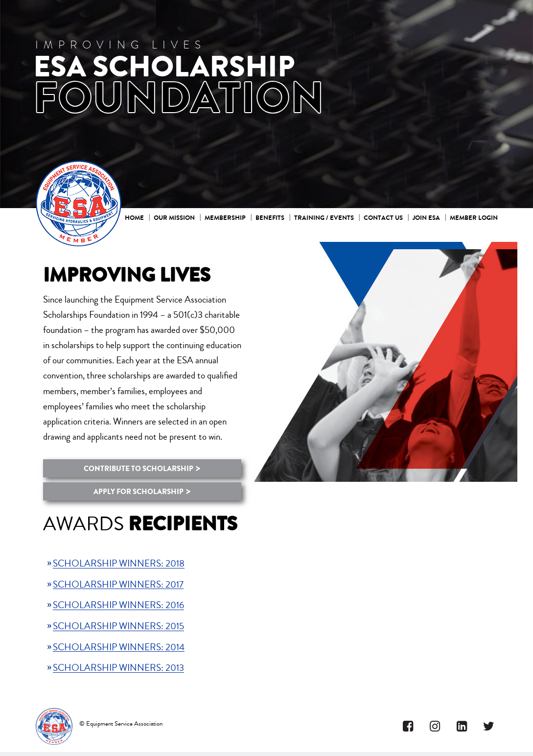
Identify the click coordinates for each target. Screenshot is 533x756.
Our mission (174, 218)
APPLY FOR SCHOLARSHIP (139, 492)
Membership (225, 218)
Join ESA (426, 218)
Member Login (474, 218)
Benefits (270, 218)
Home (134, 218)
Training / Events (324, 218)
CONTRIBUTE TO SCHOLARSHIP (139, 469)
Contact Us (383, 218)
